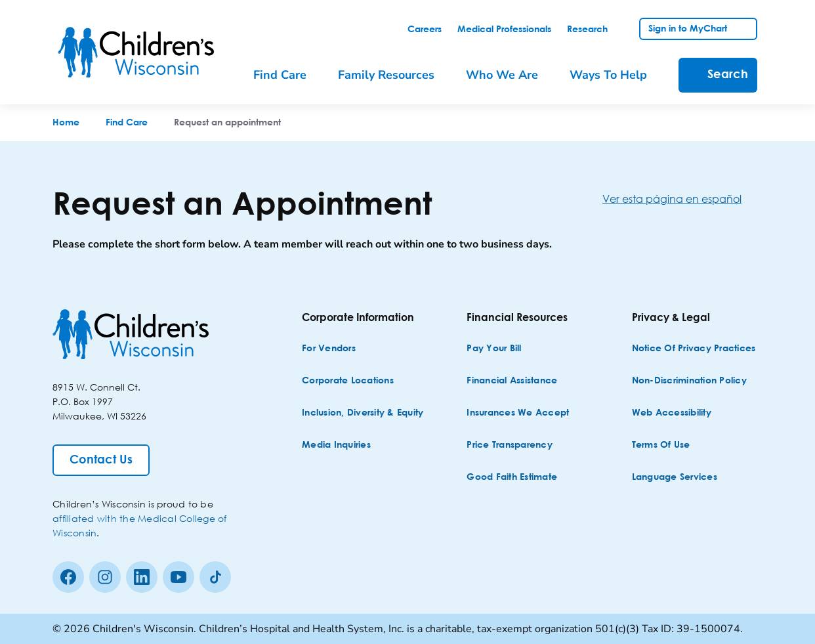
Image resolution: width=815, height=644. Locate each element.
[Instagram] (105, 577)
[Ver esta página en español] (682, 199)
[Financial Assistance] (512, 381)
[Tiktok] (215, 577)
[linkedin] (142, 577)
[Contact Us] (101, 460)
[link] (425, 30)
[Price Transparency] (510, 445)
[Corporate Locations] (348, 381)
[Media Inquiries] (336, 445)
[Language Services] (675, 478)
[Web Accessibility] (672, 413)
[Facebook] (68, 577)
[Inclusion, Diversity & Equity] (363, 413)
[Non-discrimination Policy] (689, 381)
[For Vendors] (329, 349)
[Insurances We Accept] (518, 413)
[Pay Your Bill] (494, 349)
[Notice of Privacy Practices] (694, 349)
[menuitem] (289, 75)
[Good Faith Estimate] (512, 478)
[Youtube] (178, 577)
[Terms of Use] (661, 445)
